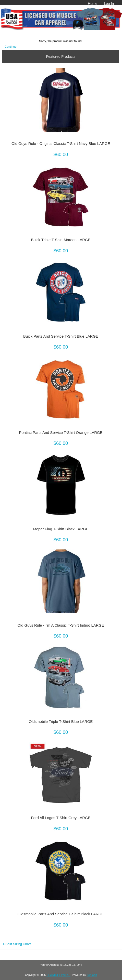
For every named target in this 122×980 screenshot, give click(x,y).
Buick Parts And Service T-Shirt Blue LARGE (61, 336)
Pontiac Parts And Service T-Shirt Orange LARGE (61, 433)
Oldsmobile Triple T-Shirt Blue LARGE (61, 722)
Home (93, 4)
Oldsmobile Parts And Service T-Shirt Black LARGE (61, 914)
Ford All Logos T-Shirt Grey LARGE (61, 818)
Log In (109, 4)
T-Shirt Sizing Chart (17, 944)
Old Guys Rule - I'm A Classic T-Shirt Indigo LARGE (61, 625)
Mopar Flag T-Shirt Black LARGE (61, 529)
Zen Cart (92, 975)
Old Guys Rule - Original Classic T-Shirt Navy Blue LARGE (61, 144)
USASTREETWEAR (58, 975)
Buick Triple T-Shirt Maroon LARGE (61, 240)
